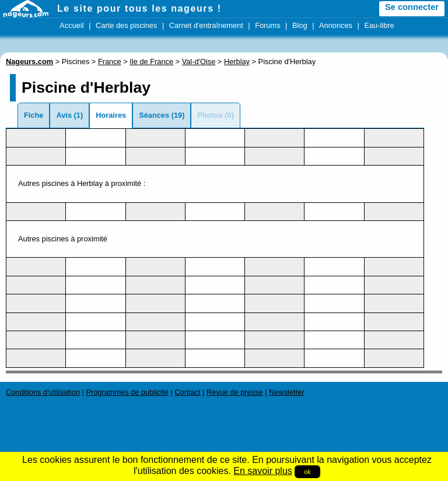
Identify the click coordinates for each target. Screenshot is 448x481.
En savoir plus (263, 471)
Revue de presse (235, 392)
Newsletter (286, 392)
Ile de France (151, 62)
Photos (210, 115)
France (110, 62)
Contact (187, 392)
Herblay (237, 62)
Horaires (111, 115)
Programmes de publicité (127, 392)
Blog (300, 25)
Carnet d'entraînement (206, 25)
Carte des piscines (126, 25)
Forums (267, 25)
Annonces (336, 25)
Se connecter (412, 7)
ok (307, 472)
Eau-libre (379, 25)
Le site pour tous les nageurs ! (139, 8)
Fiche (34, 115)
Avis (64, 115)
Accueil (71, 25)
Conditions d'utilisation (43, 392)
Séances (154, 115)
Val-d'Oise (199, 62)
